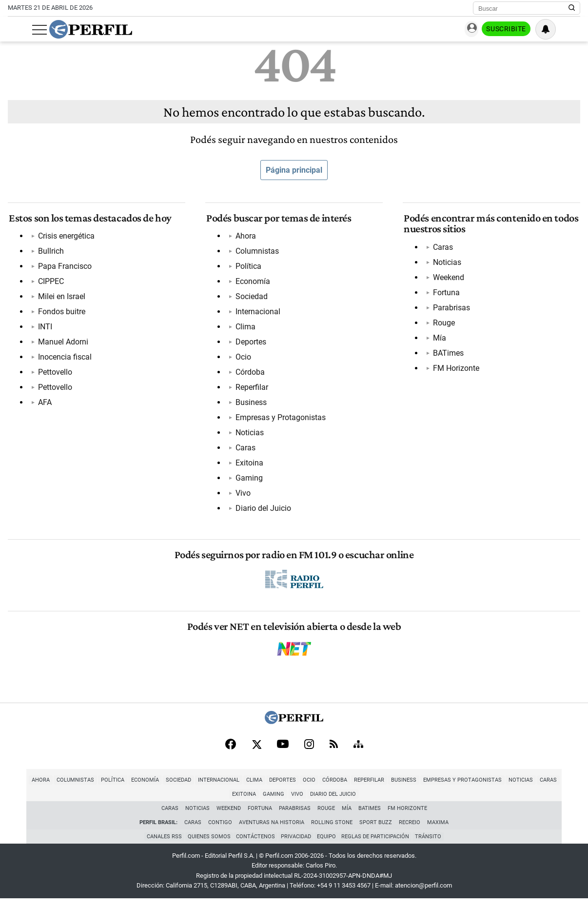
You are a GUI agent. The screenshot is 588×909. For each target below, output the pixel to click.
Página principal (294, 170)
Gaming (248, 480)
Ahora (245, 238)
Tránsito (431, 846)
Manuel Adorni (62, 344)
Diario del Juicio (262, 511)
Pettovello (54, 374)
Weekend (448, 279)
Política (247, 269)
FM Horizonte (455, 370)
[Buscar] (523, 8)
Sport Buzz (376, 832)
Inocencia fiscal (64, 359)
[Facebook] (231, 753)
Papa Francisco (64, 269)
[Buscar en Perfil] (572, 8)
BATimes (447, 355)
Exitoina (248, 465)
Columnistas (256, 253)
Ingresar (483, 30)
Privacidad (296, 846)
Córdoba (249, 374)
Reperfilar (251, 390)
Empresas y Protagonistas (280, 420)
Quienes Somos (207, 846)
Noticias (249, 435)
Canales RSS (161, 846)
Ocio (242, 359)
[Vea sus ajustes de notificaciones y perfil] (570, 29)
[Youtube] (283, 754)
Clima (245, 329)
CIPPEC (50, 284)
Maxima (438, 832)
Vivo (242, 495)
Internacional (257, 314)
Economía (252, 284)
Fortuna (445, 294)
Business (250, 405)
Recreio (410, 832)
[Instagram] (309, 753)
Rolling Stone (332, 832)
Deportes (250, 344)
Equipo (327, 846)
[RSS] (334, 754)
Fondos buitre (61, 314)
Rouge (443, 325)
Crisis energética (65, 238)
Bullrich (50, 253)
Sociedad (251, 299)
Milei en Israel (61, 299)
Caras (245, 450)
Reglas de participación (378, 846)
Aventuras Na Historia (272, 832)
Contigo (220, 832)
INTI (44, 329)
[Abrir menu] (15, 30)
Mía (439, 340)
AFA (44, 405)
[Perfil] (294, 730)
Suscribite (530, 30)
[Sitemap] (358, 753)
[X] (256, 753)
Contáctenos (255, 846)
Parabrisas (451, 310)
